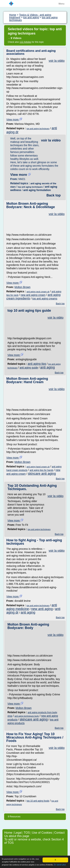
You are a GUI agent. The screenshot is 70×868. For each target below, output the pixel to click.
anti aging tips (37, 364)
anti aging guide (29, 368)
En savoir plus (60, 865)
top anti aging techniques (38, 129)
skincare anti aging (42, 474)
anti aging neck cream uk (38, 292)
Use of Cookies (42, 833)
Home (8, 833)
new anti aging (42, 609)
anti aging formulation (37, 190)
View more (14, 120)
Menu (62, 4)
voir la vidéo (57, 61)
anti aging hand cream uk (38, 467)
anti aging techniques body (27, 716)
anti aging (47, 367)
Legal (18, 833)
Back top (54, 195)
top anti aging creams (45, 299)
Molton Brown (23, 287)
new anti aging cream (33, 295)
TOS (27, 833)
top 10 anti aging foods (38, 801)
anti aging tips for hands (41, 470)
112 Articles (25, 42)
